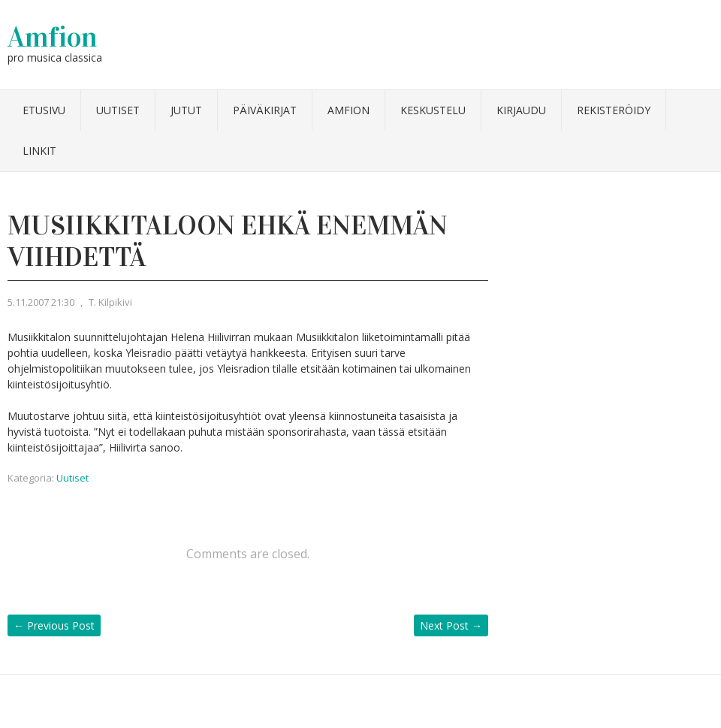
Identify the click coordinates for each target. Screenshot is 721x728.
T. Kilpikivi (110, 302)
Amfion (53, 37)
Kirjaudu (521, 110)
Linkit (39, 151)
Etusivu (44, 110)
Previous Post (54, 625)
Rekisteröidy (614, 110)
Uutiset (118, 110)
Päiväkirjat (265, 110)
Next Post (451, 625)
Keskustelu (433, 110)
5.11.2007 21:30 (41, 302)
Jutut (186, 110)
